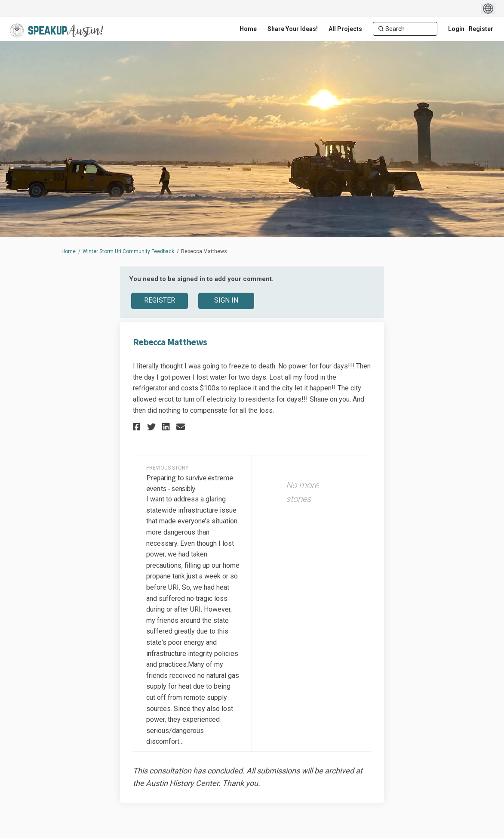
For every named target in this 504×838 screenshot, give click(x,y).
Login (456, 29)
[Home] (248, 29)
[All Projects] (345, 29)
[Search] (405, 29)
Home (69, 251)
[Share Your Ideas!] (293, 29)
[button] (138, 427)
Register (481, 29)
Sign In (226, 300)
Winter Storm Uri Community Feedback (128, 251)
